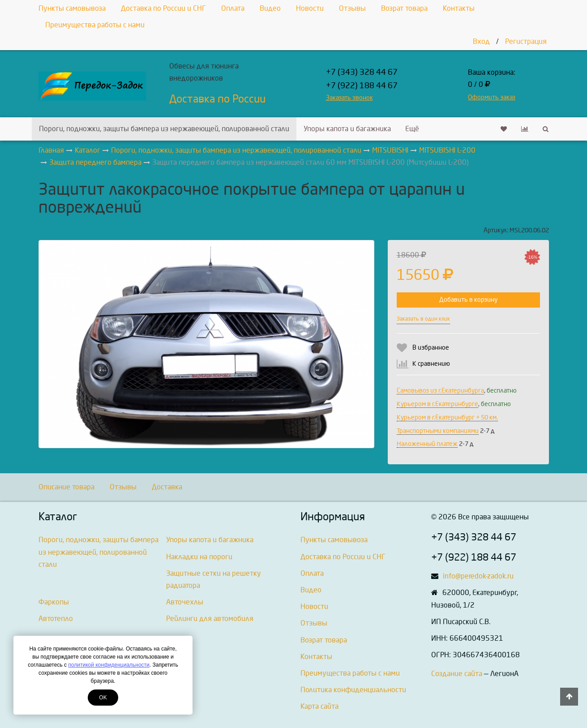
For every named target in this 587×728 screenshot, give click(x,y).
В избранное (431, 348)
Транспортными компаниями (438, 431)
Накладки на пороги (199, 557)
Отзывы (352, 8)
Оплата (233, 8)
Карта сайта (319, 706)
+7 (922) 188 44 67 (362, 86)
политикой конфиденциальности (109, 665)
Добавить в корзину (468, 300)
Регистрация (526, 41)
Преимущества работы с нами (95, 25)
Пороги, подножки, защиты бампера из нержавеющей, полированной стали (164, 129)
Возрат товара (404, 8)
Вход (481, 41)
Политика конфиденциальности (353, 690)
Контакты (459, 8)
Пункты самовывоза (72, 8)
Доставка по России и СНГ (163, 8)
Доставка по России (217, 99)
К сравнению (431, 364)
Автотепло (56, 619)
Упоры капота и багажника (347, 129)
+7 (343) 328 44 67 (362, 72)
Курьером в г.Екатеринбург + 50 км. (447, 418)
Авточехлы (185, 602)
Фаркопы (54, 602)
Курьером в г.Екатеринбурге (437, 404)
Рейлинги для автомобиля (210, 619)
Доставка (167, 487)
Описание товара (66, 487)
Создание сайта (457, 674)
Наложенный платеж (427, 444)
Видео (270, 8)
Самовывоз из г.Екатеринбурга (440, 391)
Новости (310, 8)
